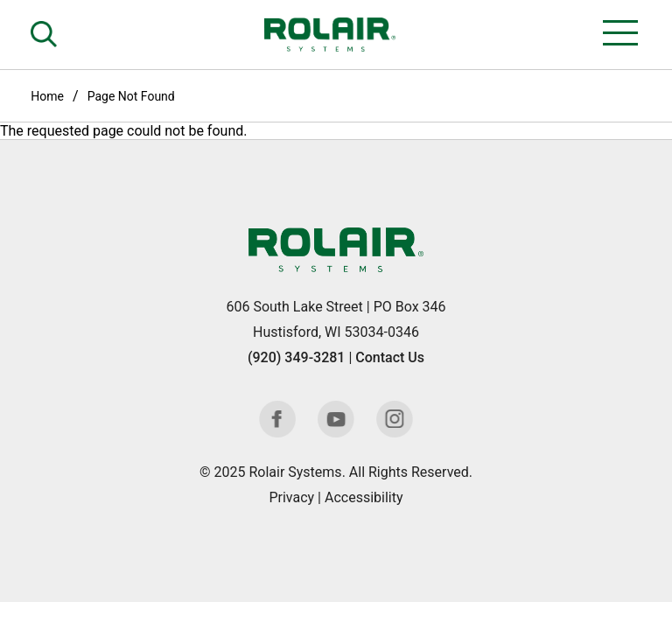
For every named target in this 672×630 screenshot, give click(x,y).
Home (47, 96)
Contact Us (390, 357)
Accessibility (364, 497)
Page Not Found (131, 96)
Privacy (291, 497)
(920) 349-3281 (296, 357)
